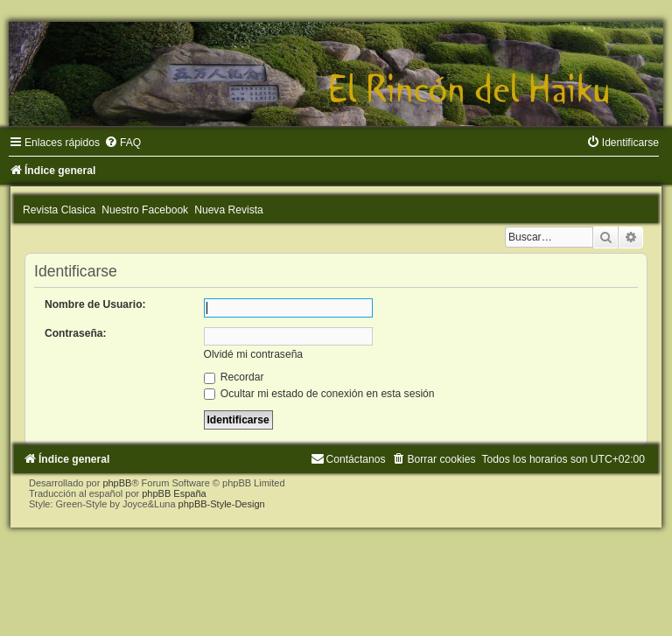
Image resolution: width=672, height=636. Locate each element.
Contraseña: (76, 333)
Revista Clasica (59, 210)
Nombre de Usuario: (95, 304)
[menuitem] (122, 143)
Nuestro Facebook (145, 210)
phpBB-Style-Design (222, 504)
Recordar (234, 377)
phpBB (117, 483)
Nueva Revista (229, 210)
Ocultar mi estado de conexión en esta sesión (319, 394)
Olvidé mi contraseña (254, 354)
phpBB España (174, 493)
